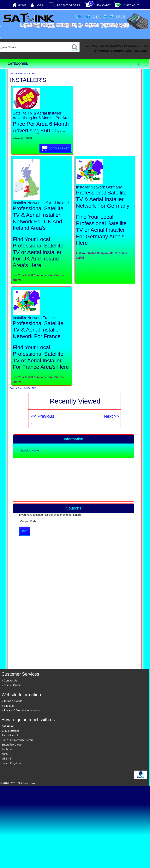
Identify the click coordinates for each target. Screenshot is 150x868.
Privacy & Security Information (22, 710)
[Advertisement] (73, 479)
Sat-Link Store (16, 73)
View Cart (102, 5)
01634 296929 (10, 731)
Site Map (9, 706)
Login (40, 5)
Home (22, 5)
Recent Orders (68, 5)
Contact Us (10, 681)
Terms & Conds (13, 701)
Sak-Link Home (30, 450)
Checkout (132, 5)
